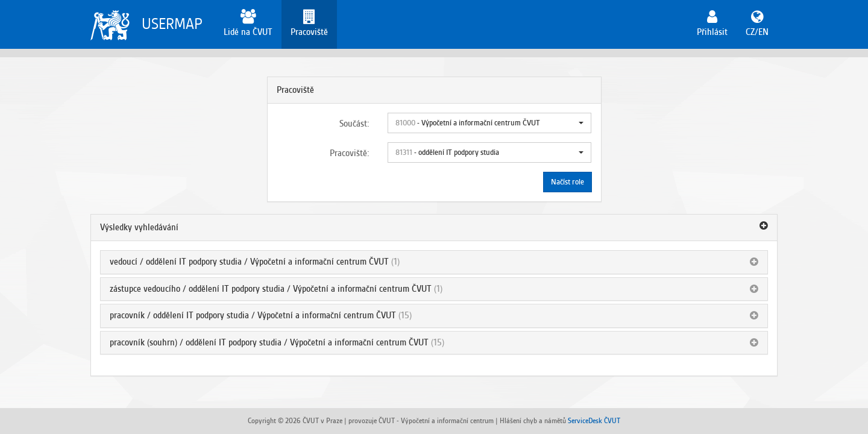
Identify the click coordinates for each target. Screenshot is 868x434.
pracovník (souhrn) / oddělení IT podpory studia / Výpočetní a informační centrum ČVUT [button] (269, 342)
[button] (490, 123)
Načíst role (568, 182)
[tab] (434, 228)
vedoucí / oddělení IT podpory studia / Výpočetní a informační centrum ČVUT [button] (249, 262)
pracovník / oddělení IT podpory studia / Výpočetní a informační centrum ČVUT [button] (253, 315)
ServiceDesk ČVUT (594, 420)
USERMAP (172, 24)
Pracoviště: (350, 153)
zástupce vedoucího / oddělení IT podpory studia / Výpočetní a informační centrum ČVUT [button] (271, 289)
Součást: (354, 124)
